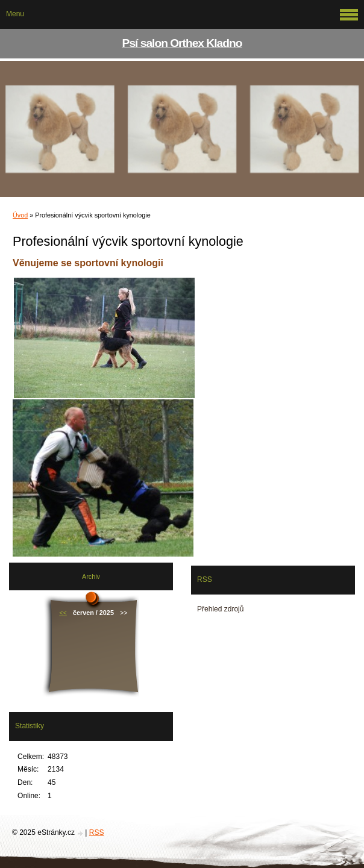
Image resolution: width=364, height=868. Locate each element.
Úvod (20, 215)
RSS (97, 832)
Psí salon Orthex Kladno (182, 43)
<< (63, 613)
